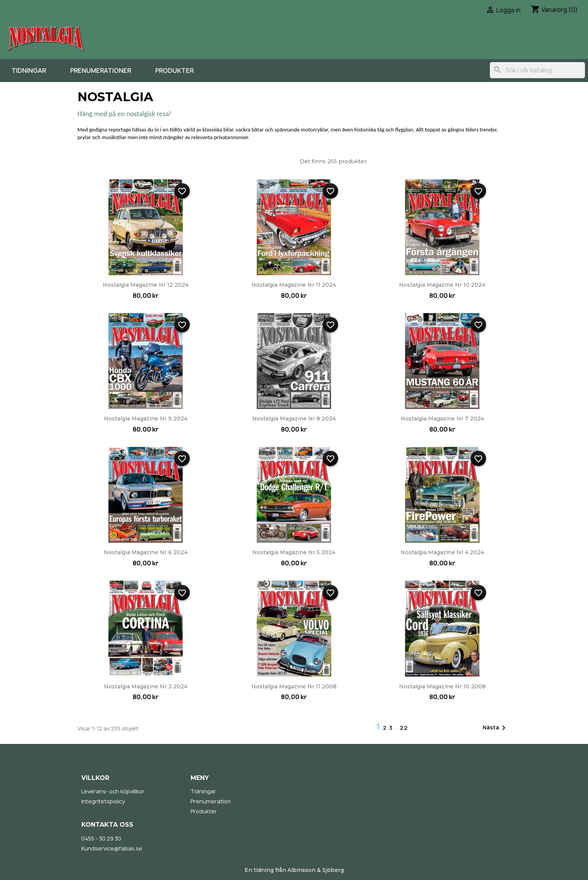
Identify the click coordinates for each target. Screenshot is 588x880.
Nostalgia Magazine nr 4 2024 (442, 552)
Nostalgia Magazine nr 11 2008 (294, 686)
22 (404, 728)
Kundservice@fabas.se (112, 848)
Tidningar (29, 71)
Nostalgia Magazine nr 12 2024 (146, 285)
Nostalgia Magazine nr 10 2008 (442, 686)
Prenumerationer (101, 71)
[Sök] (537, 70)
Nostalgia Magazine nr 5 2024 (294, 552)
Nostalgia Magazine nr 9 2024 (146, 419)
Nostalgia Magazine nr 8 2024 (294, 419)
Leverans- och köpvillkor (113, 791)
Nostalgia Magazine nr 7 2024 (442, 419)
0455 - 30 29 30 (101, 838)
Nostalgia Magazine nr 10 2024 (442, 285)
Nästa (495, 728)
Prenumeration (211, 801)
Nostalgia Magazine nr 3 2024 (146, 686)
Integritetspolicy (103, 801)
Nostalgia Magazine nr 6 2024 (146, 552)
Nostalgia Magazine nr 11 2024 (294, 285)
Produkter (174, 71)
